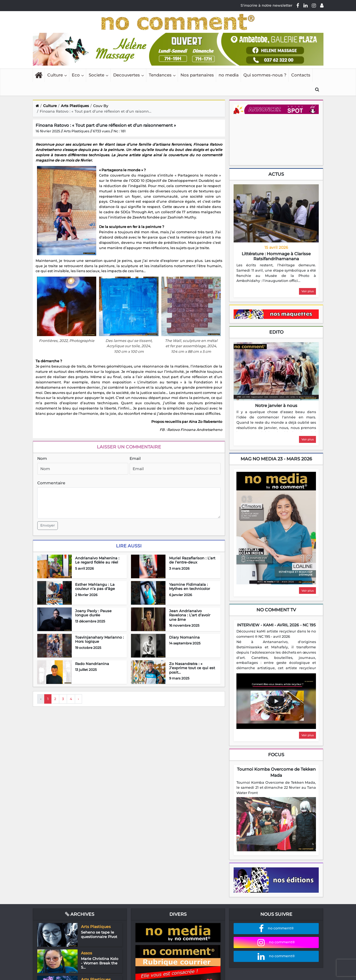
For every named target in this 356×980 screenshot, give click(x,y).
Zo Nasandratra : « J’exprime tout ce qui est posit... (192, 668)
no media (229, 75)
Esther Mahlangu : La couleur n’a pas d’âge (95, 587)
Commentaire (51, 483)
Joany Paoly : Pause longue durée (93, 613)
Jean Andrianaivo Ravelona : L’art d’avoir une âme (190, 615)
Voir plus (308, 291)
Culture (55, 75)
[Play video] (276, 701)
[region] (276, 273)
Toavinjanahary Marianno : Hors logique (99, 639)
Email (135, 458)
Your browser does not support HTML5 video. (275, 139)
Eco (76, 75)
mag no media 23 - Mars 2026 (276, 459)
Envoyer (48, 525)
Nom (42, 458)
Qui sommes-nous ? (265, 75)
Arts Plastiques (75, 106)
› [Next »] (78, 699)
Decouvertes (127, 75)
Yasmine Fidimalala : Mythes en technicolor (190, 587)
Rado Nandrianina (92, 664)
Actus (276, 174)
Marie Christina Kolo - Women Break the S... (100, 963)
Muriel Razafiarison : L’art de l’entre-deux (192, 560)
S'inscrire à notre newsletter (266, 5)
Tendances (160, 75)
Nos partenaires (197, 75)
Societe (97, 75)
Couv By (101, 106)
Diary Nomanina (184, 637)
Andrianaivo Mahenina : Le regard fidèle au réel (97, 560)
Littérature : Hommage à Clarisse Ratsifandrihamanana (276, 256)
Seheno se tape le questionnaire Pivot (99, 934)
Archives (80, 914)
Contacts (301, 75)
